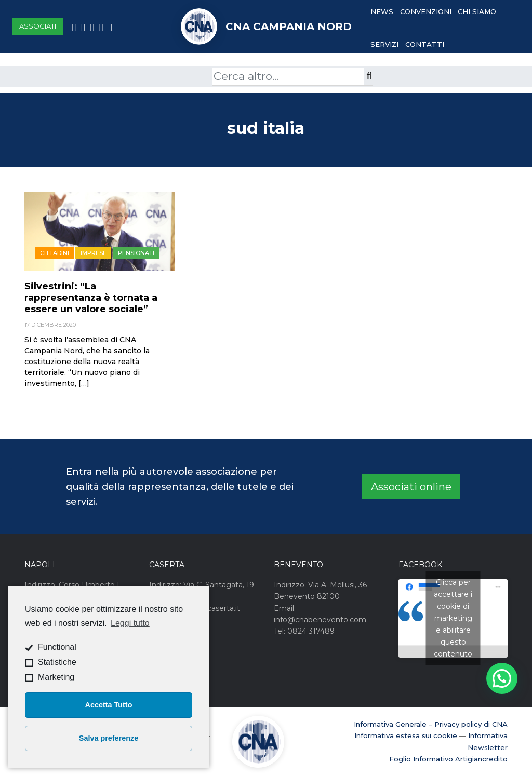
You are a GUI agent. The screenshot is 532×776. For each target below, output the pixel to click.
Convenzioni (426, 11)
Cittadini (55, 253)
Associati (38, 26)
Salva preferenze (109, 738)
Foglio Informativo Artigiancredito (448, 759)
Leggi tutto (130, 623)
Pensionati (136, 253)
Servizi (384, 44)
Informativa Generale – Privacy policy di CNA (431, 724)
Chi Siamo (477, 11)
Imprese (94, 253)
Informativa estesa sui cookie (406, 735)
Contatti (425, 44)
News (382, 11)
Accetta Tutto (109, 705)
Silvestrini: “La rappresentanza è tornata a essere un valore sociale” (91, 298)
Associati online (411, 487)
